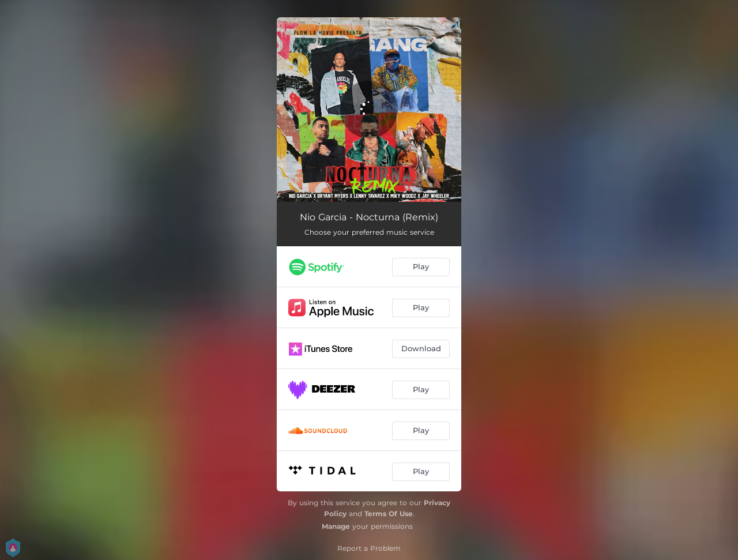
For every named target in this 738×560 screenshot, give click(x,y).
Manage (336, 526)
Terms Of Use (389, 514)
